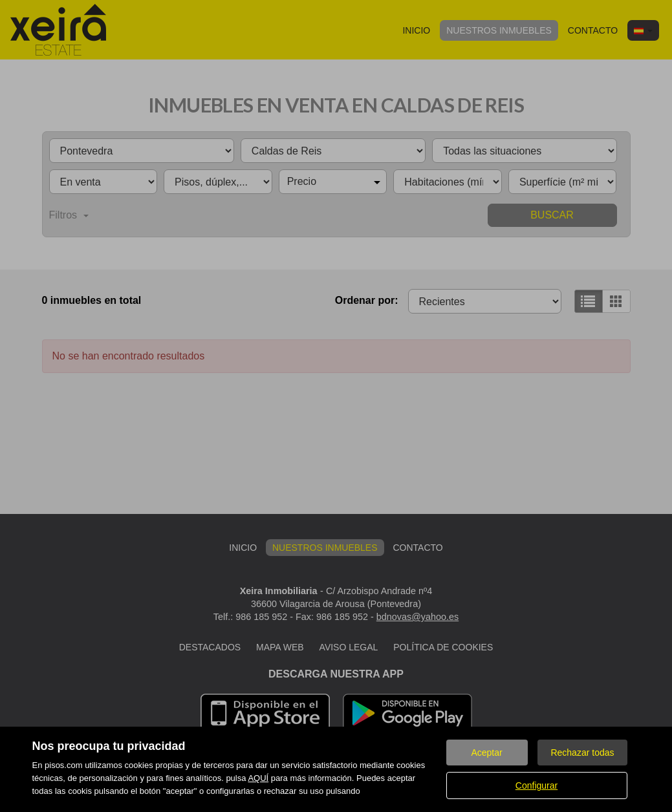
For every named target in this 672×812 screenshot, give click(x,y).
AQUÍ (258, 778)
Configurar (537, 785)
